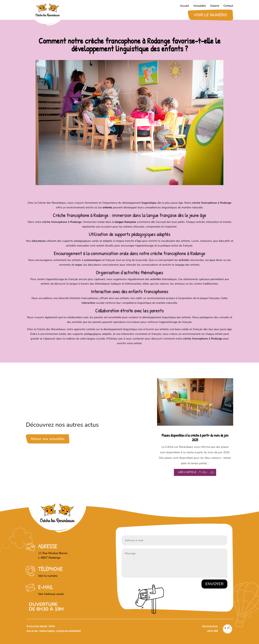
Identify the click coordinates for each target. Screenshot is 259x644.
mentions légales (47, 631)
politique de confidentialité (68, 631)
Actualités (200, 6)
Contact (228, 6)
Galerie (215, 6)
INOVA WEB (212, 631)
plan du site (32, 631)
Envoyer (214, 584)
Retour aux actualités (48, 439)
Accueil (184, 6)
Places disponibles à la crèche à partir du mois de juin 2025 (195, 438)
